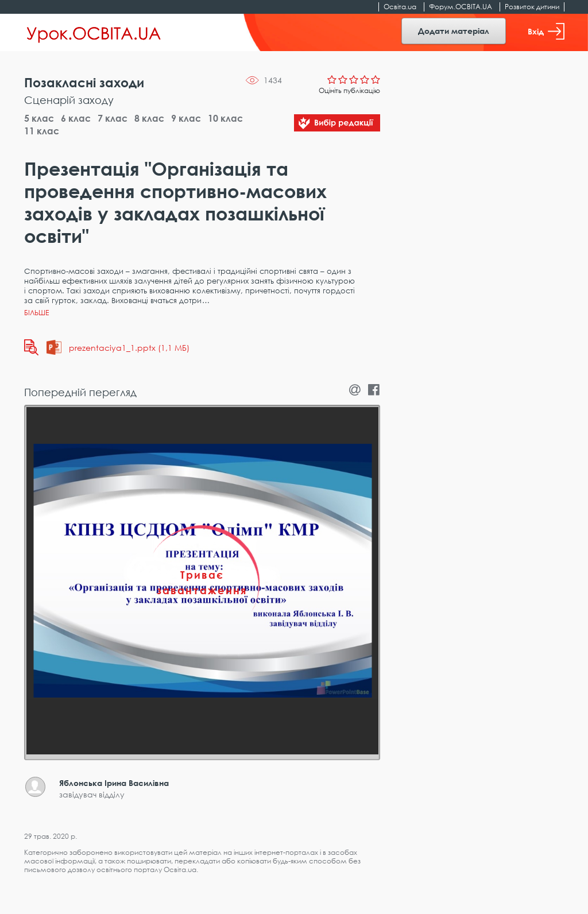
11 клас (42, 131)
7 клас (113, 118)
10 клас (225, 118)
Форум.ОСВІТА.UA (461, 7)
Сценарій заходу (69, 100)
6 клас (76, 118)
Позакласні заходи (84, 82)
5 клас (39, 118)
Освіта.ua (400, 7)
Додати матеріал (454, 31)
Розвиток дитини (532, 7)
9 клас (186, 118)
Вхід (546, 31)
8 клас (149, 118)
